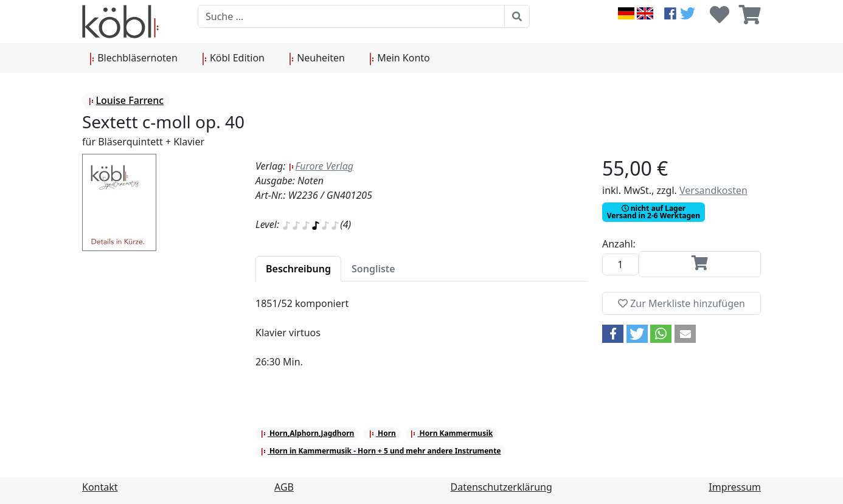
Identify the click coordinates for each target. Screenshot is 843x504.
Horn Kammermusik (451, 433)
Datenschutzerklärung (501, 487)
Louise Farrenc (126, 100)
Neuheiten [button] (317, 58)
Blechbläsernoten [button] (134, 58)
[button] (613, 334)
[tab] (298, 269)
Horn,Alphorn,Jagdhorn (307, 433)
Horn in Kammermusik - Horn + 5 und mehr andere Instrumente (381, 451)
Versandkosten (713, 190)
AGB (284, 487)
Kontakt (100, 487)
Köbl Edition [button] (233, 58)
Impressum (735, 487)
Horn (382, 433)
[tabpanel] (421, 340)
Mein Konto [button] (400, 58)
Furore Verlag (321, 166)
